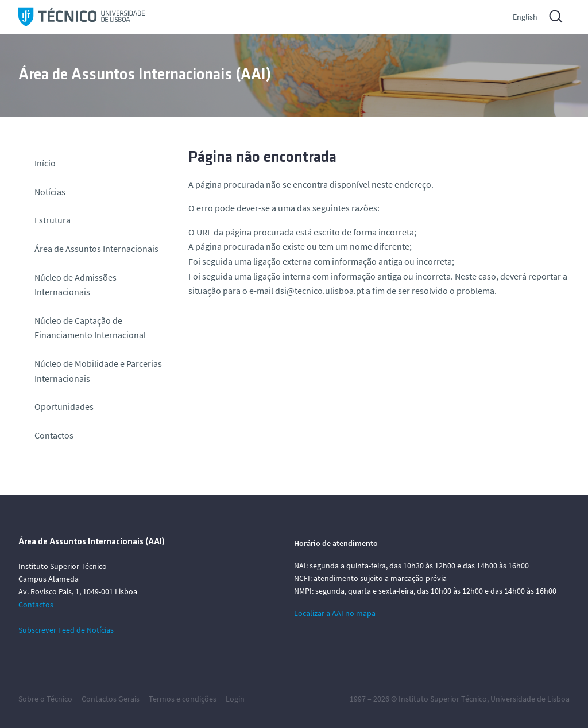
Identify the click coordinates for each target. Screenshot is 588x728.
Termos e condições (183, 699)
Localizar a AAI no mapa (335, 613)
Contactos (54, 435)
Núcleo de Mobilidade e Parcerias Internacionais (98, 371)
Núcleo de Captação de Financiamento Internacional (90, 328)
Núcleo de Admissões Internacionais (76, 285)
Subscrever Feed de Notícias (66, 630)
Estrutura (53, 220)
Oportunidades (64, 406)
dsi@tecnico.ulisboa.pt (320, 291)
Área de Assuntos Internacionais (96, 249)
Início (45, 163)
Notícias (50, 192)
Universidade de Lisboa (530, 699)
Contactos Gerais (111, 699)
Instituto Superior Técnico (443, 699)
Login (235, 699)
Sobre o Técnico (45, 699)
